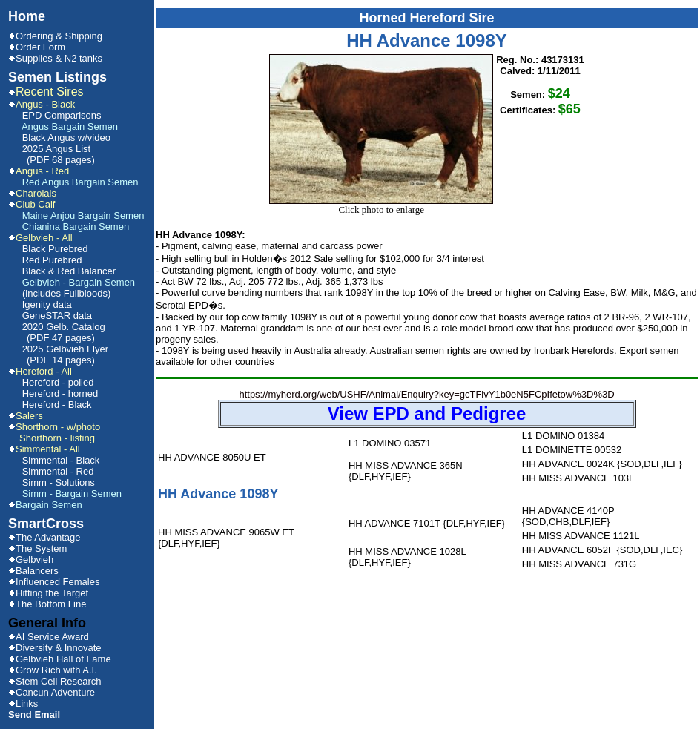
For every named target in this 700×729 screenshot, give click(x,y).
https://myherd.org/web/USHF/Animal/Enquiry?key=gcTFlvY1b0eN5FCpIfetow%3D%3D (427, 408)
